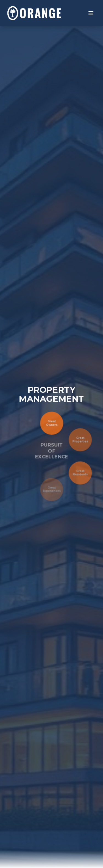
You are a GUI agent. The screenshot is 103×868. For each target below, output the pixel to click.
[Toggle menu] (91, 13)
